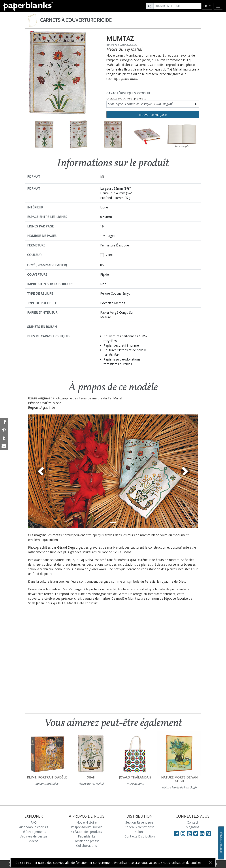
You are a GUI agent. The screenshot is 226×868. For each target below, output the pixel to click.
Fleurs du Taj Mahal (124, 49)
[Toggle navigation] (218, 6)
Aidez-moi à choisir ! (34, 827)
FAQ (34, 822)
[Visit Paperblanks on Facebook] (177, 833)
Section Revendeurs (139, 822)
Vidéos (34, 841)
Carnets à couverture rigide (76, 20)
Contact (193, 822)
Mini (140, 104)
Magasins (192, 827)
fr (206, 6)
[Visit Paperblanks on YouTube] (190, 833)
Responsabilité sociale (87, 827)
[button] (41, 471)
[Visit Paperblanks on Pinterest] (209, 833)
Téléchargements (34, 832)
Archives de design (34, 836)
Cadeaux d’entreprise (140, 827)
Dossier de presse (87, 841)
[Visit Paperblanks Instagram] (183, 833)
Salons (140, 832)
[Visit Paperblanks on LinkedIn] (203, 833)
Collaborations (87, 846)
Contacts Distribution (140, 836)
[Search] (177, 6)
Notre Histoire (87, 822)
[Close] (210, 862)
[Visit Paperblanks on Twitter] (197, 833)
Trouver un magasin (153, 115)
